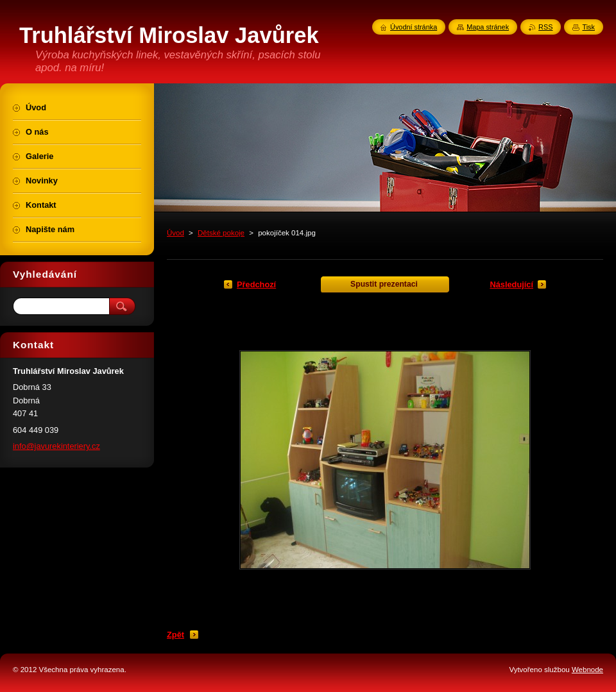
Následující (511, 284)
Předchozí (256, 284)
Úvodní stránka (414, 27)
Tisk (588, 27)
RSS (545, 27)
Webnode (587, 670)
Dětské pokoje (221, 233)
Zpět (175, 635)
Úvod (175, 233)
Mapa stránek (488, 27)
